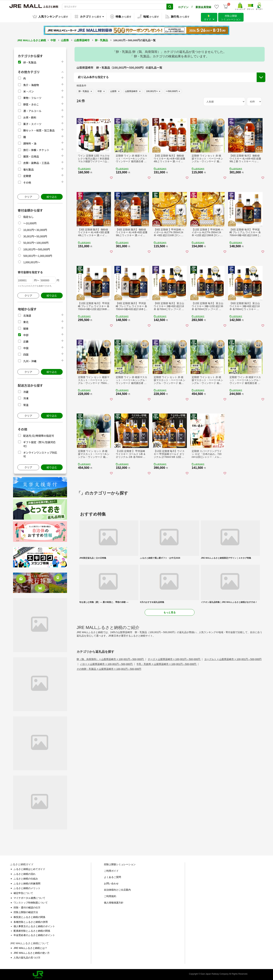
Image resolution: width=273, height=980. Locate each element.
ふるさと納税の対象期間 (27, 883)
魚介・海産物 (31, 84)
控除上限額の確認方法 (26, 911)
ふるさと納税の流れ (25, 873)
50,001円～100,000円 (36, 242)
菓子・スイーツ (32, 123)
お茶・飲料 (30, 117)
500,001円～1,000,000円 (38, 255)
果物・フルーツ (32, 97)
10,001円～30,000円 (35, 229)
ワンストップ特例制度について (31, 902)
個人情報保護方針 (114, 902)
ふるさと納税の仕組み (26, 878)
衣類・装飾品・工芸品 (36, 162)
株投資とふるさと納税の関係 (29, 916)
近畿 (26, 341)
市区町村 (84, 108)
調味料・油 (30, 143)
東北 (26, 321)
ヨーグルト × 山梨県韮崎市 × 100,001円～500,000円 (233, 707)
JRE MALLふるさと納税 (32, 40)
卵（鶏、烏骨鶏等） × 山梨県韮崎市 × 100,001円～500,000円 (110, 707)
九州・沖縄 (30, 360)
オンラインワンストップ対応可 (231, 103)
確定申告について (23, 892)
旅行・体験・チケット (36, 149)
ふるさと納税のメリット (27, 887)
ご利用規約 (110, 895)
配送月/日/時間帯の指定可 (39, 435)
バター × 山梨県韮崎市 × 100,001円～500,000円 (107, 712)
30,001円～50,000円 (35, 236)
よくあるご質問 (112, 876)
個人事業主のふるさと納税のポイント (34, 926)
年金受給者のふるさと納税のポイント (34, 934)
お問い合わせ (111, 883)
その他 (27, 182)
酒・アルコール (32, 110)
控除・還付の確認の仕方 (27, 907)
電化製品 (28, 169)
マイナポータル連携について (29, 897)
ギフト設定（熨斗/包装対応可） (231, 96)
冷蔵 (26, 391)
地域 (81, 90)
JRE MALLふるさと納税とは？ (30, 947)
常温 (26, 404)
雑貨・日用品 (31, 156)
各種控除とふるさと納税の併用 (31, 921)
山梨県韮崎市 (82, 40)
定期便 (27, 175)
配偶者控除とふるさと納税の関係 (32, 930)
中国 (26, 347)
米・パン (28, 91)
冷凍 (26, 398)
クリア (28, 196)
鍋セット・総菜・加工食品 (39, 130)
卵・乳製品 (101, 40)
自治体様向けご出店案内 (117, 889)
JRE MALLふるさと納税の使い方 (32, 952)
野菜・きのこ (31, 104)
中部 (53, 40)
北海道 (27, 315)
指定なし (28, 216)
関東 (26, 328)
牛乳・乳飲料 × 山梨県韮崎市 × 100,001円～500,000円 (167, 712)
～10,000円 (30, 222)
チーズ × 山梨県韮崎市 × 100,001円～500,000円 (174, 707)
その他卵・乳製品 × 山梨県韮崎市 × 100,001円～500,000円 (109, 717)
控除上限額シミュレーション (120, 864)
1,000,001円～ (32, 261)
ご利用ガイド (111, 870)
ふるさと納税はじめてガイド (29, 868)
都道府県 (84, 99)
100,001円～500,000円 (36, 249)
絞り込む (52, 196)
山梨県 (65, 40)
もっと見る (170, 660)
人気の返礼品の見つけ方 (27, 957)
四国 (26, 354)
